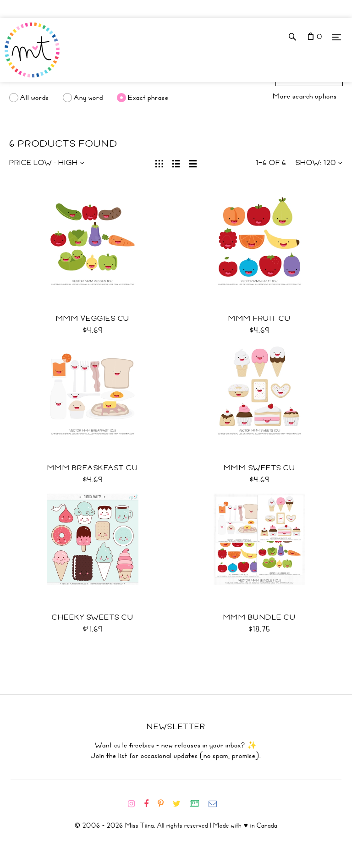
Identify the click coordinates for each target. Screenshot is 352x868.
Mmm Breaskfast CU (93, 468)
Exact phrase (148, 98)
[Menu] (336, 37)
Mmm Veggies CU (93, 319)
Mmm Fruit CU (259, 319)
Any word (88, 98)
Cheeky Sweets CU (93, 617)
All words (35, 98)
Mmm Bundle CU (260, 617)
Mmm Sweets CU (260, 468)
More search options (305, 96)
